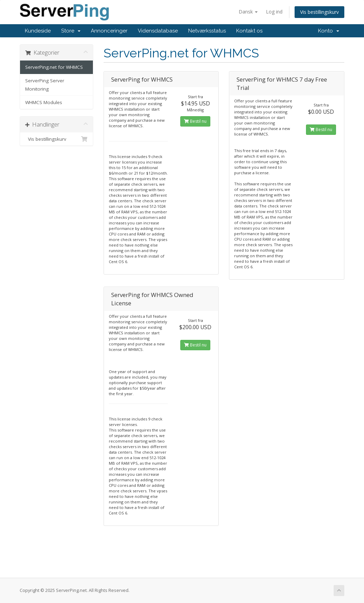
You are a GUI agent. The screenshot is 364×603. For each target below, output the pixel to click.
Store (71, 31)
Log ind (274, 12)
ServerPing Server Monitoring (45, 85)
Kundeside (38, 31)
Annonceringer (109, 31)
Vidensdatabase (158, 31)
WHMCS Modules (44, 102)
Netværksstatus (207, 31)
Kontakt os (249, 31)
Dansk (248, 12)
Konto (329, 31)
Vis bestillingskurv (319, 12)
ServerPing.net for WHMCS (54, 67)
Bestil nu (195, 121)
